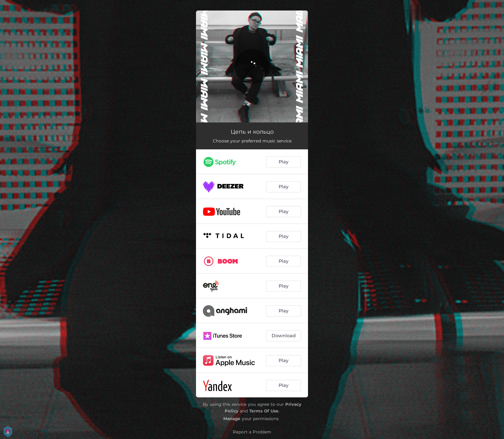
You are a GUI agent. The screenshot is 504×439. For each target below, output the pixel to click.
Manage (232, 419)
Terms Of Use (264, 411)
